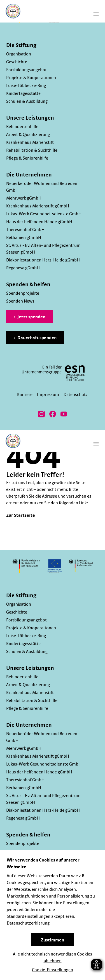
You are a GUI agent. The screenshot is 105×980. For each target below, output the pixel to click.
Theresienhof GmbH (25, 230)
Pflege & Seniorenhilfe (27, 158)
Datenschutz (76, 395)
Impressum (48, 395)
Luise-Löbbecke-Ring (26, 86)
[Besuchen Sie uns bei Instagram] (41, 414)
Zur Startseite (21, 515)
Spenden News (20, 301)
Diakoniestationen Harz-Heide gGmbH (43, 260)
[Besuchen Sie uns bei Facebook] (53, 414)
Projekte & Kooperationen (31, 78)
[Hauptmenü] (96, 14)
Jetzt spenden (29, 317)
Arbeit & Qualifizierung (28, 135)
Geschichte (17, 62)
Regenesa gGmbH (23, 268)
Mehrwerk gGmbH (24, 198)
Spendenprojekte (23, 293)
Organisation (19, 54)
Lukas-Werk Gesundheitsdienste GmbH (44, 214)
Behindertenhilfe (22, 127)
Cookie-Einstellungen (53, 970)
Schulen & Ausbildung (27, 101)
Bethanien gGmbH (24, 238)
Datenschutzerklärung (28, 923)
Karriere (25, 395)
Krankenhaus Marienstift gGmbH (38, 206)
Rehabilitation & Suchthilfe (32, 150)
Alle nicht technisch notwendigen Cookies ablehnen (53, 957)
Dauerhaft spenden (34, 338)
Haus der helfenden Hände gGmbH (39, 222)
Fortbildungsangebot (26, 70)
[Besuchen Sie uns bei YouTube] (64, 414)
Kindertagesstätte (23, 93)
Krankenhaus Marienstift (30, 142)
